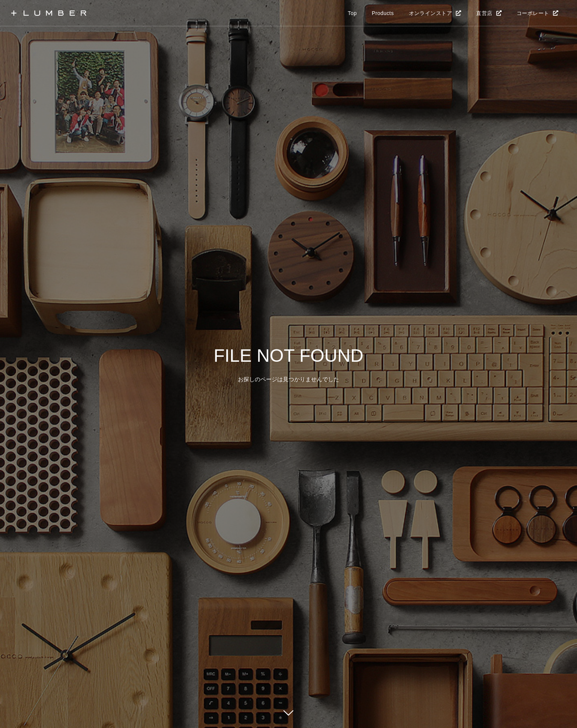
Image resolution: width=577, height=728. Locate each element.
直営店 (484, 13)
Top (352, 13)
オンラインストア (430, 13)
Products (383, 13)
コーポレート (533, 13)
